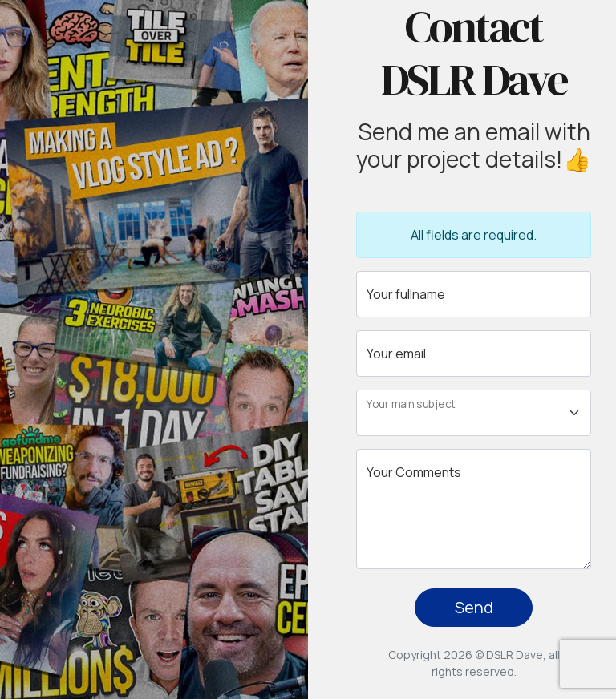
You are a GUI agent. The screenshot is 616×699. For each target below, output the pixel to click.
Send (474, 607)
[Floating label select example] (474, 413)
